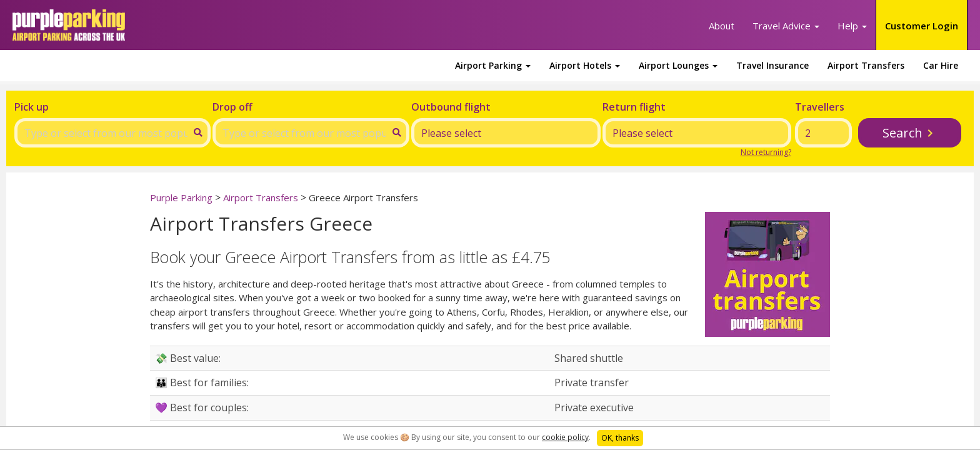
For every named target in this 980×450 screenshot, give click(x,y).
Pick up (32, 107)
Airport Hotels (585, 65)
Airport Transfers (866, 65)
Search (902, 133)
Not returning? (766, 152)
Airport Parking (493, 65)
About (722, 26)
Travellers (820, 107)
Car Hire (941, 65)
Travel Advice (786, 26)
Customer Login (922, 26)
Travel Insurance (772, 65)
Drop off (232, 107)
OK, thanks (620, 438)
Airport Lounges (678, 65)
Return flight (634, 107)
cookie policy (565, 437)
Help (852, 26)
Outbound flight (451, 107)
